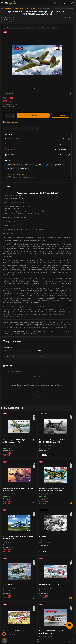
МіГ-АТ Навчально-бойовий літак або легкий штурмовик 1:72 (18, 538)
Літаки (33, 8)
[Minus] (6, 115)
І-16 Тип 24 (43, 536)
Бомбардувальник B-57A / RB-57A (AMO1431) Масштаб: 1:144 (18, 489)
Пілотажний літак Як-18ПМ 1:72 (14, 631)
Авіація (27, 8)
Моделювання (9, 8)
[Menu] (2, 3)
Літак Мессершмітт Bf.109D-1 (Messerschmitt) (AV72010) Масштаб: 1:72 (18, 441)
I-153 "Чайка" (7, 585)
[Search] (69, 3)
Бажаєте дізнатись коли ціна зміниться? (15, 109)
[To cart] (33, 455)
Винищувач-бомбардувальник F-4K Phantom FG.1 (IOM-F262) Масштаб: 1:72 (54, 441)
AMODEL (11, 17)
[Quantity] (10, 115)
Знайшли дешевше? (9, 106)
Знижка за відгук (19, 174)
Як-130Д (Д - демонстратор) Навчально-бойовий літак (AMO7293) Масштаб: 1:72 (53, 489)
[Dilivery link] (69, 139)
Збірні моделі (19, 8)
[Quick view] (34, 416)
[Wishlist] (34, 419)
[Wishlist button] (70, 94)
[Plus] (14, 115)
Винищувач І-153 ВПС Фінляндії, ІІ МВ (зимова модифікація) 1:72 (55, 632)
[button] (35, 89)
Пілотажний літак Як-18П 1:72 (49, 585)
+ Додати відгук (37, 376)
